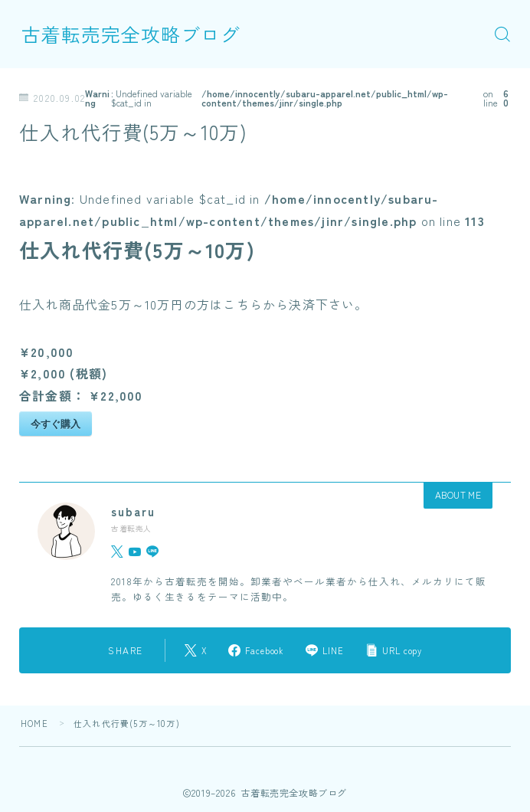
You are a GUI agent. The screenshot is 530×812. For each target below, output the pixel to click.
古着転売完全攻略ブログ (131, 34)
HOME (34, 723)
